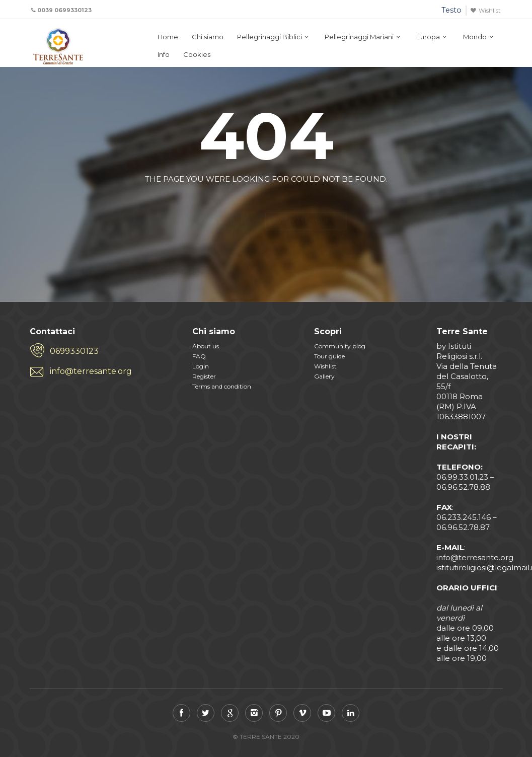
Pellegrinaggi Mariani (359, 37)
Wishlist (489, 11)
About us (206, 346)
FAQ (199, 356)
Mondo (475, 37)
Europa (428, 37)
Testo (451, 10)
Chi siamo (208, 37)
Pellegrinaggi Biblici (270, 37)
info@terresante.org (91, 371)
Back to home (224, 203)
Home (168, 37)
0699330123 (74, 351)
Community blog (340, 346)
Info (164, 54)
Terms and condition (222, 386)
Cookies (197, 54)
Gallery (324, 376)
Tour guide (329, 356)
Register (204, 376)
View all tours (306, 203)
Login (201, 366)
